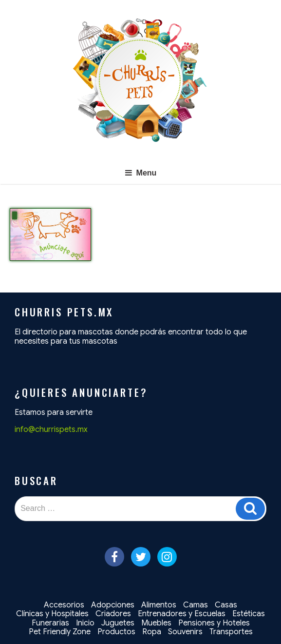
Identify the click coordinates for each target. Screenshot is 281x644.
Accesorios (64, 605)
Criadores (113, 614)
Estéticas (249, 614)
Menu (141, 173)
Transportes (231, 632)
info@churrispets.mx (51, 429)
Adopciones (113, 605)
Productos (116, 632)
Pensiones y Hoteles (214, 623)
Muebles (156, 623)
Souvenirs (185, 632)
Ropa (152, 632)
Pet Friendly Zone (60, 632)
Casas (226, 605)
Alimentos (159, 605)
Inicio (85, 623)
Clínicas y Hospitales (52, 614)
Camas (196, 605)
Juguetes (118, 623)
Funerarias (50, 623)
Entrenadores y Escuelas (182, 614)
